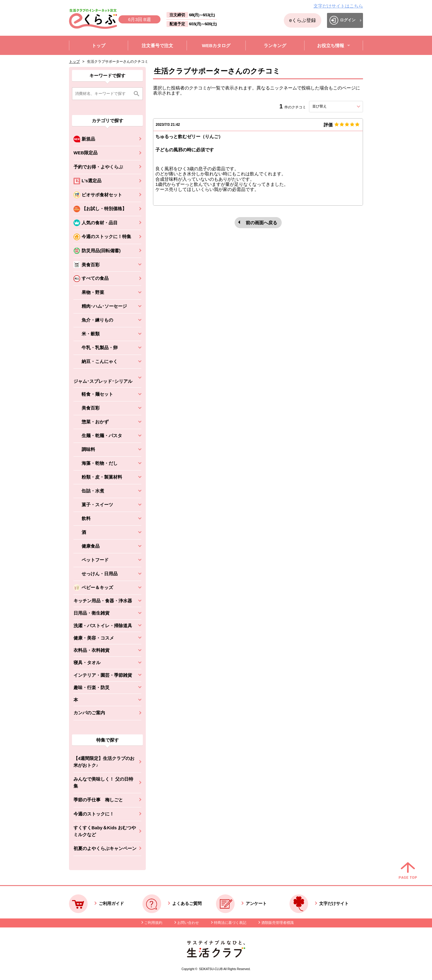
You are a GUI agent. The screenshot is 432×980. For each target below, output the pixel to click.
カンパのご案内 (89, 713)
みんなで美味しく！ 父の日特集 (103, 782)
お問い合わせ (188, 923)
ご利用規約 (153, 923)
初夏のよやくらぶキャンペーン (105, 848)
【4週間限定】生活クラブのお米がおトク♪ (104, 762)
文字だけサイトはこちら (338, 6)
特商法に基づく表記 (230, 923)
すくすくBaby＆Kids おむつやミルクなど (105, 831)
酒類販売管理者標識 (277, 923)
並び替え (330, 106)
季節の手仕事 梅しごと (98, 800)
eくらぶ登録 (303, 20)
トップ (74, 62)
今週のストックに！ (94, 814)
